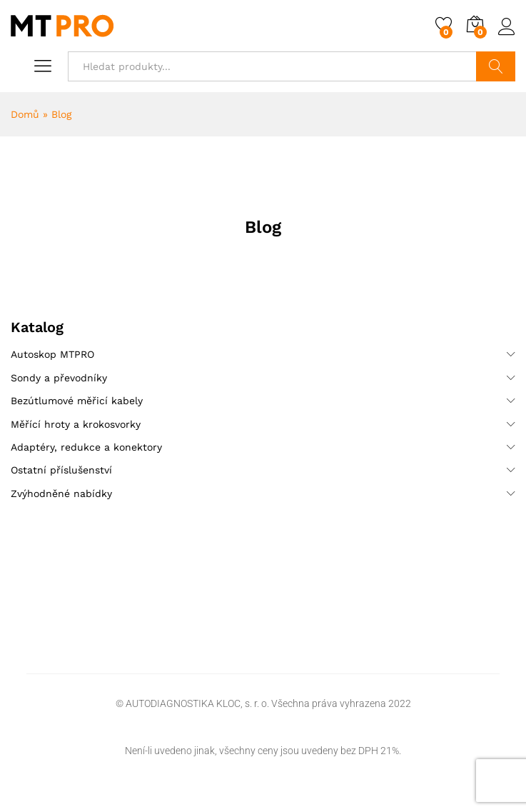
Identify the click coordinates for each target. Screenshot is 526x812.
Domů (25, 114)
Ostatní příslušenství (61, 470)
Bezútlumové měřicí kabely (77, 401)
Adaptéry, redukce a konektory (86, 447)
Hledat (496, 66)
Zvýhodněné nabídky (61, 493)
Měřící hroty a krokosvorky (76, 424)
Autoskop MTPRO (52, 354)
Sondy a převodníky (59, 378)
